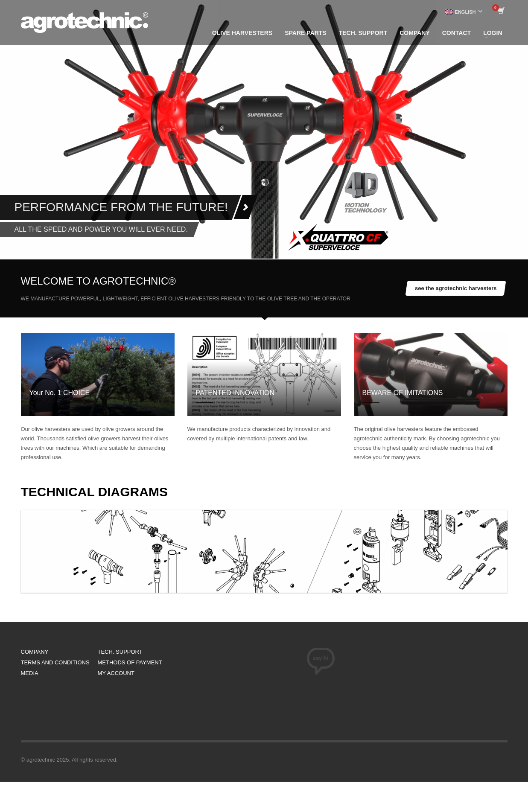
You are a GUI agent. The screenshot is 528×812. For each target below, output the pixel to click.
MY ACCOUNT (116, 673)
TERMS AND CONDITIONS (55, 662)
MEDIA (30, 673)
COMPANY (35, 652)
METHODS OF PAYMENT (130, 662)
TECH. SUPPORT (120, 652)
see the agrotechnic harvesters (456, 288)
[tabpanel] (264, 129)
